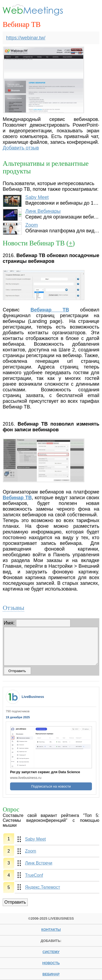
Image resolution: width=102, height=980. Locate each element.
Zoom (32, 225)
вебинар (51, 974)
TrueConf (34, 875)
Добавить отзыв (21, 148)
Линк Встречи (39, 863)
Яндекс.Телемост (43, 887)
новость (51, 963)
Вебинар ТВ (50, 310)
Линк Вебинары (43, 211)
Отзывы (13, 608)
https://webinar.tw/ (26, 38)
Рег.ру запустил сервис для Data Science (45, 772)
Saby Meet (37, 197)
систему (51, 952)
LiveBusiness (33, 697)
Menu (91, 10)
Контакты (51, 930)
